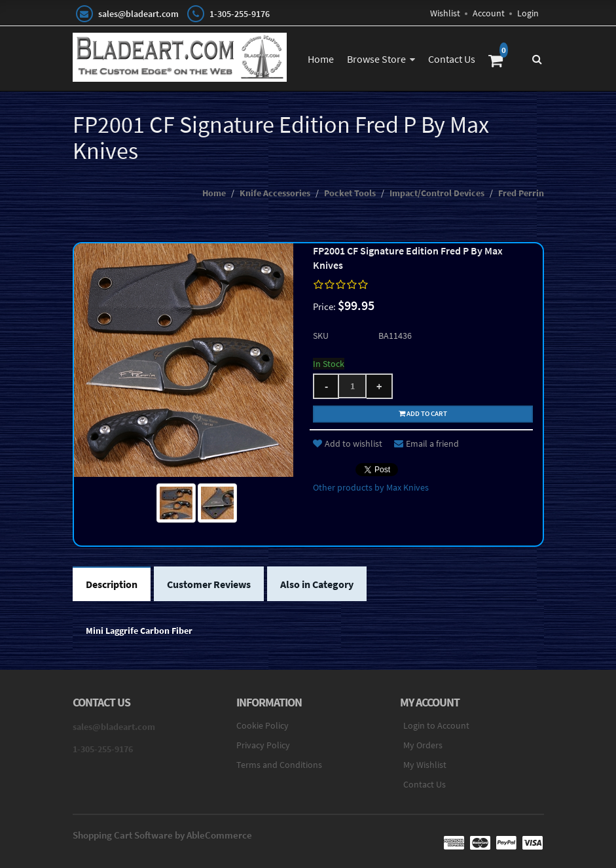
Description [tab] (112, 584)
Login (528, 13)
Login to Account (436, 725)
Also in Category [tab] (317, 584)
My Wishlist (425, 765)
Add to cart (423, 413)
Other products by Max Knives (371, 487)
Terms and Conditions (279, 765)
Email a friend (426, 443)
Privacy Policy (263, 745)
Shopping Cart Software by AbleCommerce (162, 835)
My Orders (423, 745)
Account (489, 13)
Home (321, 59)
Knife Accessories (275, 193)
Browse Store (376, 59)
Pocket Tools (350, 193)
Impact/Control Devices (437, 193)
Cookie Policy (263, 725)
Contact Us (452, 59)
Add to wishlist (348, 443)
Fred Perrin (521, 193)
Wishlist (445, 13)
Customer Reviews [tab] (209, 584)
